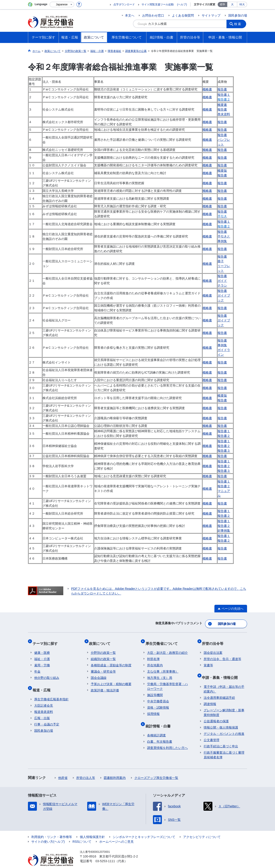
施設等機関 (155, 690)
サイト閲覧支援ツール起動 (158, 4)
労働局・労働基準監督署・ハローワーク (167, 681)
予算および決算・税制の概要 (111, 679)
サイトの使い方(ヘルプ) (48, 833)
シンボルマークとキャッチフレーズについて (144, 828)
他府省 (63, 769)
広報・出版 (42, 709)
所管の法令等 (214, 640)
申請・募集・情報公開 (222, 670)
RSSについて (82, 833)
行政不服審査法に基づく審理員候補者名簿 (224, 746)
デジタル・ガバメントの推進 (224, 725)
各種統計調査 (157, 727)
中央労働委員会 (158, 696)
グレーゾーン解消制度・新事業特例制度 (224, 704)
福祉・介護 (42, 654)
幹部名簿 (153, 654)
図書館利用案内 (115, 769)
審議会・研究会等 (103, 666)
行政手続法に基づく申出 (221, 738)
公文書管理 (212, 731)
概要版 (222, 171)
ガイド (222, 281)
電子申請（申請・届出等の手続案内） (224, 680)
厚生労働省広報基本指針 (51, 691)
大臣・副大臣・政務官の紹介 (167, 648)
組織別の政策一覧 (103, 654)
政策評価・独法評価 (105, 685)
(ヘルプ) (182, 4)
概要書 (222, 105)
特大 (242, 4)
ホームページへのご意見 (116, 833)
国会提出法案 (213, 648)
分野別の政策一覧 (103, 648)
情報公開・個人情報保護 (221, 719)
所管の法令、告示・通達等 (222, 654)
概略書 (207, 89)
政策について (102, 640)
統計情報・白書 (160, 719)
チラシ (222, 285)
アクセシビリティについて (202, 828)
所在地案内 (155, 660)
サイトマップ (211, 15)
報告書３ (224, 451)
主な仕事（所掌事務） (163, 666)
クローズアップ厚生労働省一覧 (156, 769)
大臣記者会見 (44, 697)
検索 (239, 24)
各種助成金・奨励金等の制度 (111, 660)
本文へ (130, 15)
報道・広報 (43, 683)
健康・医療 (42, 648)
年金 (37, 666)
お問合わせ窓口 (153, 15)
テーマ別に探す (47, 640)
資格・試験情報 (158, 702)
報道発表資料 (44, 703)
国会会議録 (99, 673)
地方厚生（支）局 (160, 673)
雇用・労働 (42, 660)
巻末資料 (224, 114)
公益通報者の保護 (216, 712)
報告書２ (224, 436)
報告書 (222, 89)
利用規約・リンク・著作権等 (52, 828)
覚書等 (208, 660)
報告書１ (224, 95)
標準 (222, 4)
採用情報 (153, 709)
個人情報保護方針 (92, 828)
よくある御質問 (183, 15)
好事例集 (224, 530)
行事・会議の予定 (47, 716)
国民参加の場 (238, 15)
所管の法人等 (86, 769)
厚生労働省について (163, 640)
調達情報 (210, 695)
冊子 (221, 261)
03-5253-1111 (105, 852)
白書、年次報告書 (160, 733)
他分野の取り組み (47, 673)
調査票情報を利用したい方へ (167, 739)
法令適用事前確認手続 (219, 689)
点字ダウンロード (124, 4)
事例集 (222, 345)
